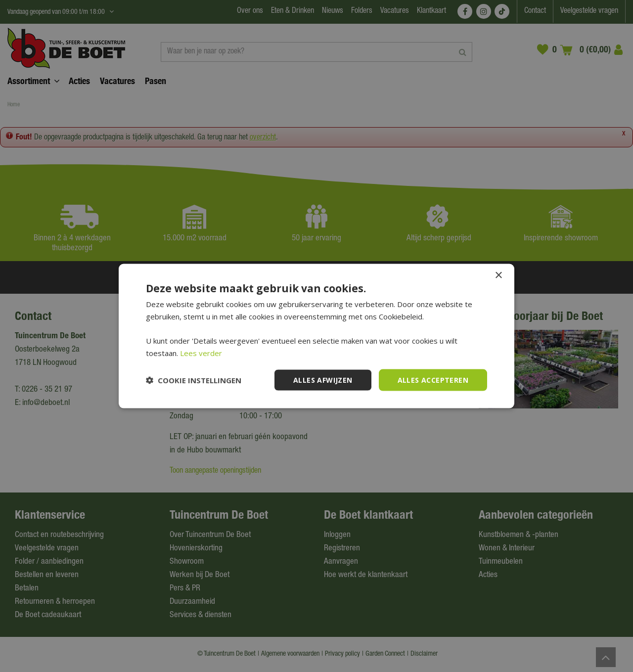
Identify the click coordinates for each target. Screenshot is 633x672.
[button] (194, 380)
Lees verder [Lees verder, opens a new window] (201, 353)
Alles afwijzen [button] (323, 380)
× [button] (498, 275)
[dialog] (316, 336)
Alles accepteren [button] (433, 380)
